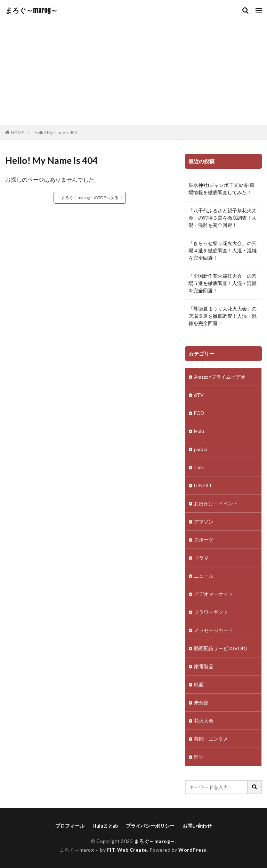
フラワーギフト (211, 612)
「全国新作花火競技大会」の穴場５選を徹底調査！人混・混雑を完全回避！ (222, 283)
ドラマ (201, 558)
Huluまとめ (105, 826)
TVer (200, 467)
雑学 (199, 757)
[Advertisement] (133, 73)
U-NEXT (203, 485)
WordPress (192, 850)
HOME (18, 132)
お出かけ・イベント (216, 503)
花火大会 (204, 721)
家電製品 (204, 666)
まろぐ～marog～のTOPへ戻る (90, 198)
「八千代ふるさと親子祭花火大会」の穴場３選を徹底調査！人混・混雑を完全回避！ (222, 218)
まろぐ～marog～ (31, 10)
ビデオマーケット (213, 594)
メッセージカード (213, 630)
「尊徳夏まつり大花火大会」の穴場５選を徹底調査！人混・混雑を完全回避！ (222, 316)
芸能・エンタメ (211, 739)
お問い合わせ (197, 826)
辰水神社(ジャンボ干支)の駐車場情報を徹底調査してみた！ (221, 189)
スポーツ (204, 540)
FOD (199, 413)
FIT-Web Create (127, 850)
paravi (200, 449)
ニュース (204, 576)
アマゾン (204, 522)
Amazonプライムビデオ (220, 377)
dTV (199, 395)
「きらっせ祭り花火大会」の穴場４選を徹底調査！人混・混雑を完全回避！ (222, 250)
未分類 (201, 703)
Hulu (199, 431)
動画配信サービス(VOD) (220, 648)
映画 (199, 684)
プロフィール (70, 826)
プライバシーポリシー (150, 826)
